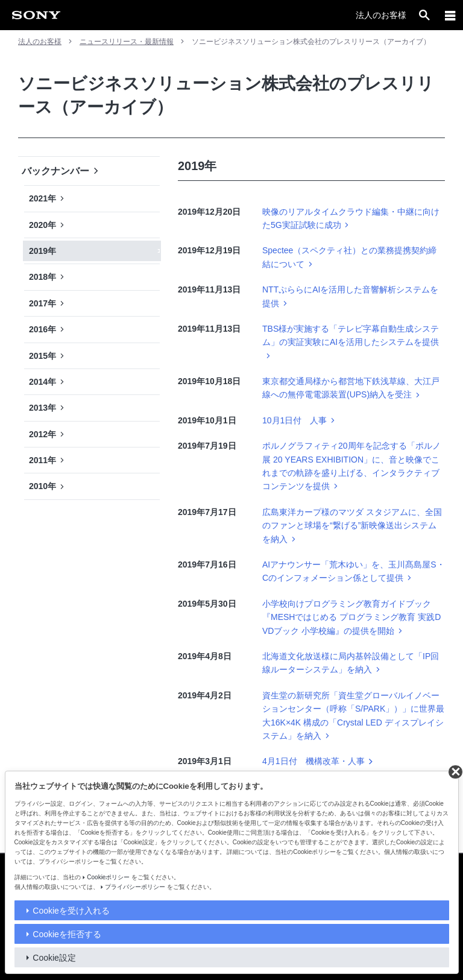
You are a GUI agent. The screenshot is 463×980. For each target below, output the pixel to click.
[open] (424, 15)
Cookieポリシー (108, 877)
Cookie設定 (54, 958)
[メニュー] (450, 15)
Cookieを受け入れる (71, 911)
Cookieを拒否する (67, 934)
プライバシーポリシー (135, 887)
